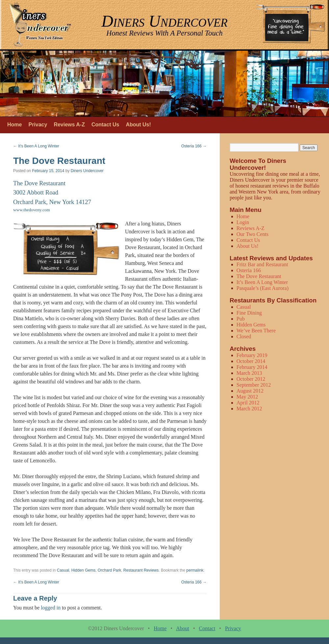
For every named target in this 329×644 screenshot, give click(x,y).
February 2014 (252, 367)
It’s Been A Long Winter (36, 146)
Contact (207, 628)
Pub (241, 319)
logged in (51, 608)
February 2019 (252, 355)
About (183, 628)
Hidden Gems (83, 570)
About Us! (138, 125)
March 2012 (249, 409)
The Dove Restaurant (259, 276)
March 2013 (249, 373)
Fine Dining (249, 313)
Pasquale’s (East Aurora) (263, 288)
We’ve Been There (256, 331)
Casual (63, 570)
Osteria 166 (194, 146)
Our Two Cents (253, 234)
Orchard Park (109, 570)
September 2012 (254, 385)
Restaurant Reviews (141, 570)
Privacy (38, 125)
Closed (244, 336)
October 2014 (251, 361)
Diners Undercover (87, 171)
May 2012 (247, 397)
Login (243, 222)
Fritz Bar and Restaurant (262, 264)
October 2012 (251, 379)
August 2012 (250, 391)
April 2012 (248, 403)
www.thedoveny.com (32, 210)
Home (14, 125)
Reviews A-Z (69, 125)
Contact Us (105, 125)
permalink (195, 570)
